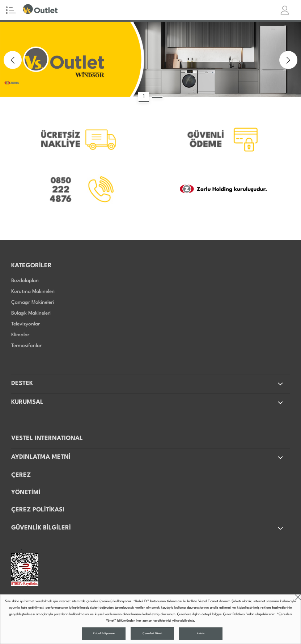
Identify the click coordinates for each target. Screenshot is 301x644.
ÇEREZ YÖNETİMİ (26, 484)
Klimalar (20, 335)
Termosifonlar (26, 346)
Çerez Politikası (234, 614)
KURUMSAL (148, 403)
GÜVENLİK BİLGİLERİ (148, 528)
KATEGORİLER (31, 266)
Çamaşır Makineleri (33, 302)
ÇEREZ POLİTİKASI (38, 510)
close (298, 597)
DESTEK (148, 384)
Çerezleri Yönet (152, 634)
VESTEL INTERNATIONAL (47, 438)
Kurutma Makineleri (33, 291)
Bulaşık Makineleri (31, 313)
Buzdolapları (25, 281)
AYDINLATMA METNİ (148, 458)
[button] (13, 60)
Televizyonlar (26, 324)
